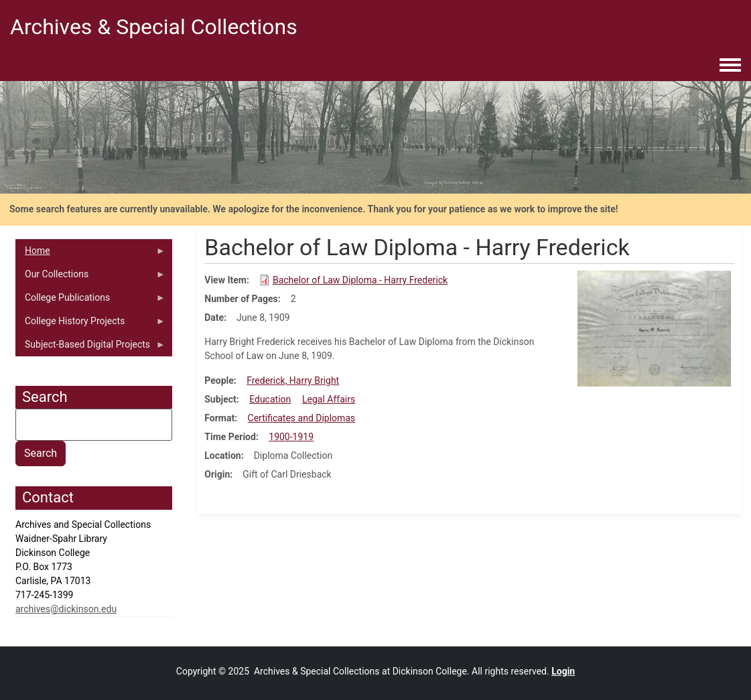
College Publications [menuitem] (90, 301)
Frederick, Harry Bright (293, 380)
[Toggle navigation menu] (730, 66)
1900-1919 (291, 437)
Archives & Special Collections (154, 27)
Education (270, 399)
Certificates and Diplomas (302, 418)
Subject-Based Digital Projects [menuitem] (90, 348)
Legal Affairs (329, 399)
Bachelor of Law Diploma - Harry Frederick (360, 280)
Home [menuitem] (90, 254)
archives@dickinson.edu (66, 609)
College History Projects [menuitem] (90, 324)
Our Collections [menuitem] (90, 277)
